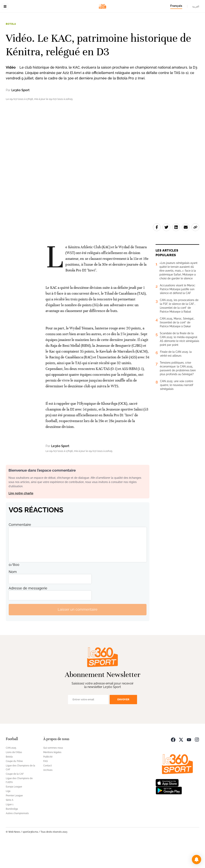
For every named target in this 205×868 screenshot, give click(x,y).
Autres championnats (17, 838)
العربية (196, 6)
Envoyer (123, 724)
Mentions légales (52, 777)
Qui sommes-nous (53, 772)
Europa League (14, 811)
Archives (48, 794)
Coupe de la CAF (15, 798)
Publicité (48, 781)
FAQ (45, 786)
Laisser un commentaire (78, 634)
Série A (10, 824)
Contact (47, 790)
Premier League (14, 820)
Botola (11, 48)
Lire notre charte (21, 518)
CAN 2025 (11, 772)
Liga (8, 815)
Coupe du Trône (14, 786)
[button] (197, 859)
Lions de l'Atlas (14, 777)
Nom (13, 596)
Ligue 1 (10, 829)
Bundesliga (12, 833)
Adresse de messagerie (28, 613)
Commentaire (20, 549)
